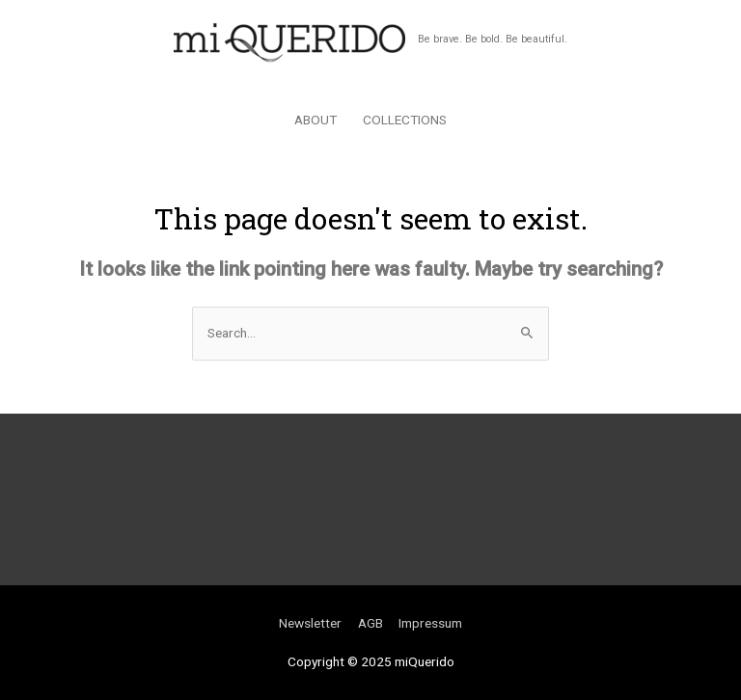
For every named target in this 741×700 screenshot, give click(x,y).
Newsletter (310, 623)
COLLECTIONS (405, 120)
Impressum (430, 623)
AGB (370, 623)
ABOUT (316, 120)
